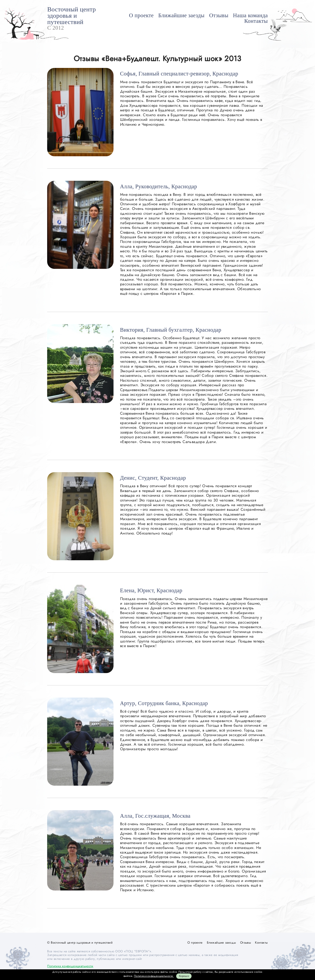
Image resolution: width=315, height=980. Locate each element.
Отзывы (219, 15)
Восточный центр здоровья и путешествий (71, 16)
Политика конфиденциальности (70, 966)
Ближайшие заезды (181, 15)
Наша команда (250, 15)
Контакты (256, 21)
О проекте (141, 15)
